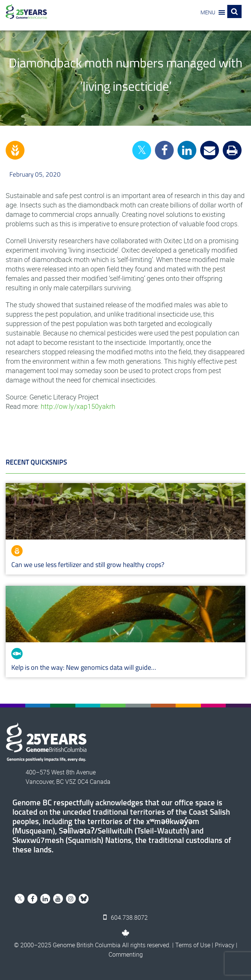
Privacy (225, 945)
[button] (208, 12)
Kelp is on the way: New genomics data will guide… (84, 667)
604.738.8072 (125, 918)
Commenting (126, 954)
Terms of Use (193, 945)
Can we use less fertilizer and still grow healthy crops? (88, 565)
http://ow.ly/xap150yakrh (78, 406)
